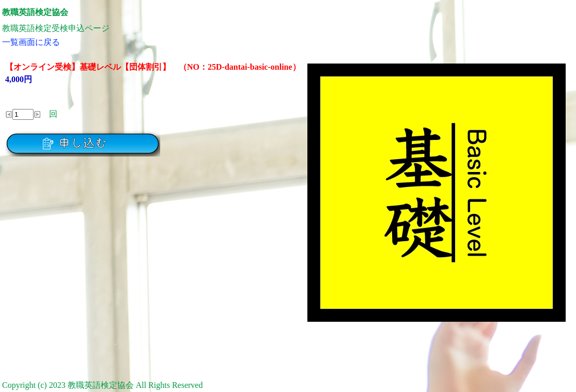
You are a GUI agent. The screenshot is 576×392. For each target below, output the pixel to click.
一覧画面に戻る (31, 42)
